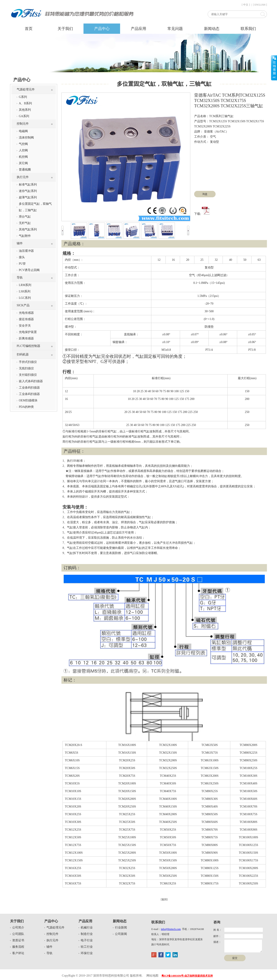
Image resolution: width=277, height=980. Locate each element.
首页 (29, 29)
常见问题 (175, 29)
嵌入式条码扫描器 (31, 381)
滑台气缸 (25, 217)
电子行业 (87, 940)
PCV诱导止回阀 (29, 270)
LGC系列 (25, 298)
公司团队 (18, 934)
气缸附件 (25, 236)
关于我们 (65, 29)
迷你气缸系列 (28, 191)
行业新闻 (121, 928)
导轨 (20, 278)
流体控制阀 (26, 138)
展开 (274, 68)
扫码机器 (23, 354)
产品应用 (138, 29)
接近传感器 (26, 319)
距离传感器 (26, 338)
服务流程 (18, 947)
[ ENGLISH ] (260, 5)
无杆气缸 (25, 223)
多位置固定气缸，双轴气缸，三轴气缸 (35, 207)
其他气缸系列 (28, 229)
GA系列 (24, 116)
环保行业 (87, 953)
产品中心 (102, 29)
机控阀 (23, 157)
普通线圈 (25, 170)
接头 (22, 257)
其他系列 (25, 110)
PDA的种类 (26, 407)
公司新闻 (121, 934)
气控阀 (23, 144)
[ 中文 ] (246, 5)
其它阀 (23, 163)
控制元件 (23, 124)
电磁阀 (23, 131)
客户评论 (18, 953)
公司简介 (18, 928)
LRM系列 (25, 285)
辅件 (20, 243)
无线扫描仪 (26, 368)
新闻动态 (212, 29)
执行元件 (23, 177)
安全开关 (25, 326)
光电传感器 (26, 313)
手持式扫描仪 (28, 362)
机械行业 (87, 928)
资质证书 (18, 940)
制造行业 (87, 934)
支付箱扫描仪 (28, 375)
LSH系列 (25, 291)
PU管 (22, 264)
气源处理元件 (26, 89)
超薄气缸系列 (28, 197)
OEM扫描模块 (28, 400)
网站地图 (152, 976)
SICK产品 (23, 305)
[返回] (164, 899)
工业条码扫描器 (29, 388)
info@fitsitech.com (171, 929)
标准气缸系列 (28, 185)
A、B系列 (25, 103)
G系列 (23, 97)
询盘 (205, 194)
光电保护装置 (28, 332)
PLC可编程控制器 (28, 346)
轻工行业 (87, 947)
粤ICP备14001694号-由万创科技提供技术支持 (187, 976)
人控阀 (23, 150)
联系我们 (248, 29)
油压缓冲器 (26, 251)
